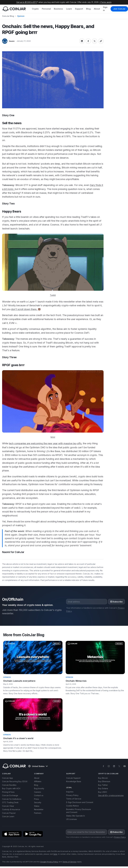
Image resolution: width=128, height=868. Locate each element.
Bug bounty (39, 788)
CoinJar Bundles (9, 785)
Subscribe (116, 602)
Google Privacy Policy (49, 862)
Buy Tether (103, 785)
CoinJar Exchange (10, 795)
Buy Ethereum (104, 781)
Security (38, 802)
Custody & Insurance (11, 809)
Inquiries (70, 792)
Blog (88, 9)
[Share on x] (95, 41)
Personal (46, 9)
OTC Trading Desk (10, 802)
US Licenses (72, 819)
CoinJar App (8, 778)
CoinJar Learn (8, 816)
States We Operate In (75, 816)
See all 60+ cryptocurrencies (111, 795)
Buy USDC (103, 792)
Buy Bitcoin (103, 778)
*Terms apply (105, 2)
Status (37, 806)
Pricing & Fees (8, 792)
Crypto (35, 9)
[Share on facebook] (88, 41)
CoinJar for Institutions (12, 799)
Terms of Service (74, 799)
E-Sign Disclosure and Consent (80, 802)
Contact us (39, 795)
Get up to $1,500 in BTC (27, 2)
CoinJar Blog (8, 16)
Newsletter (39, 809)
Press (37, 799)
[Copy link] (101, 41)
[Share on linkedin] (82, 41)
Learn (69, 9)
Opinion (21, 16)
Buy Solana (103, 788)
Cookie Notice (72, 806)
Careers (38, 792)
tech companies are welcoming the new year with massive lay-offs (45, 443)
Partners (38, 813)
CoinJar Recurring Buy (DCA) (15, 781)
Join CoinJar (119, 9)
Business (58, 9)
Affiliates (38, 781)
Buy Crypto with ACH (11, 788)
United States (38, 766)
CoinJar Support (73, 778)
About (97, 9)
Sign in (105, 9)
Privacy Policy (72, 795)
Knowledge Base (74, 781)
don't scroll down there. (24, 309)
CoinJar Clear (8, 806)
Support (79, 9)
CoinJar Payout (9, 813)
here (55, 854)
